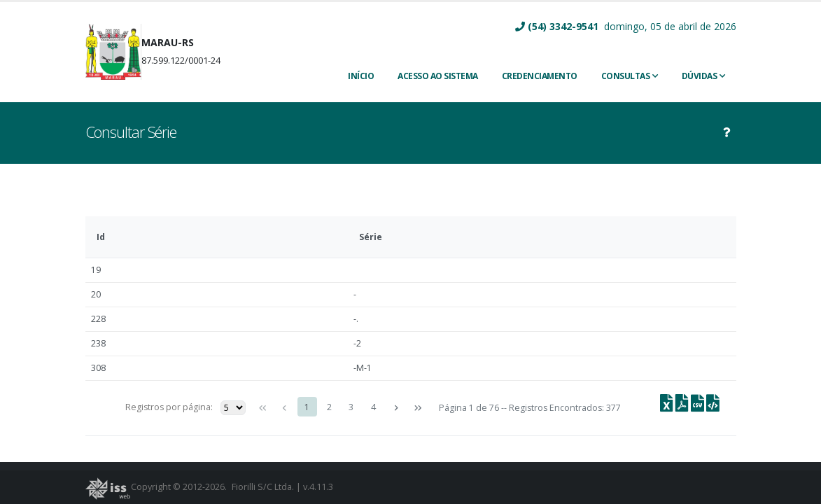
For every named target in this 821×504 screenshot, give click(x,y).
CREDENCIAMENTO (540, 76)
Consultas (626, 76)
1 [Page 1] (307, 407)
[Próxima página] (395, 408)
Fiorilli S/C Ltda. (263, 487)
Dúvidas (700, 76)
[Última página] (418, 408)
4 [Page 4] (373, 407)
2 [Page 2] (329, 407)
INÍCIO (361, 76)
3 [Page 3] (351, 407)
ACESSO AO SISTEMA (438, 76)
